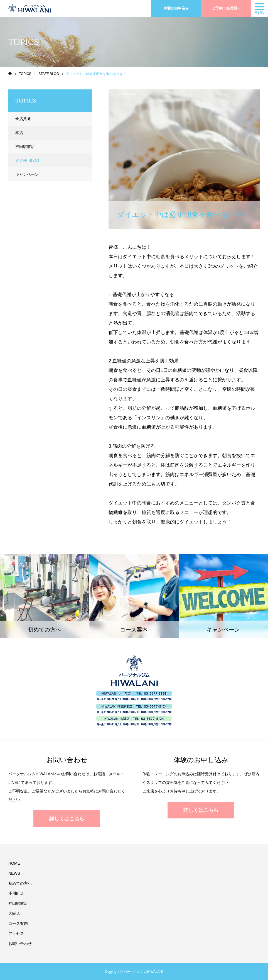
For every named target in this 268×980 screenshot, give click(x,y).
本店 (19, 133)
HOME (14, 863)
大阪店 (14, 913)
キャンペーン (27, 174)
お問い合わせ (20, 944)
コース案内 (18, 923)
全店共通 (23, 119)
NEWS (14, 873)
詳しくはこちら (67, 819)
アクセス (16, 933)
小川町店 (16, 893)
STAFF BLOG (128, 94)
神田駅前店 (25, 147)
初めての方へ (20, 883)
